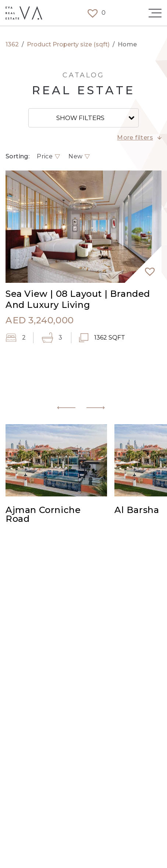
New (75, 157)
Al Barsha (137, 510)
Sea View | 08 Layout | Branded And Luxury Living (78, 299)
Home (127, 45)
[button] (147, 268)
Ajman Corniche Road (43, 515)
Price (45, 157)
